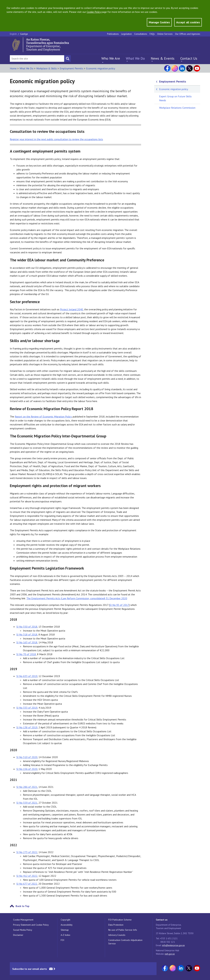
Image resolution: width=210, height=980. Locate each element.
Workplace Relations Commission (177, 108)
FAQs (152, 34)
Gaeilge (24, 34)
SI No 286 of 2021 (27, 787)
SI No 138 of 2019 (27, 727)
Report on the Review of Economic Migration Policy (43, 417)
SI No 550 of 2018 (27, 627)
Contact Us (189, 58)
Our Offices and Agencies (188, 34)
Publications (113, 34)
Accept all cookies (188, 22)
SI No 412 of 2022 (27, 876)
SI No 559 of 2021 (27, 803)
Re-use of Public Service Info (123, 930)
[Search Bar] (37, 59)
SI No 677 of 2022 (27, 884)
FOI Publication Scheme (120, 920)
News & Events (163, 58)
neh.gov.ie (170, 954)
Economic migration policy (101, 68)
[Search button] (67, 59)
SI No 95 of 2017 (119, 605)
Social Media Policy (23, 930)
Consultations (141, 34)
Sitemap (65, 930)
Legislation (126, 34)
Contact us (162, 920)
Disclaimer (18, 935)
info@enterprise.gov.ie (173, 945)
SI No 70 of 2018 (26, 654)
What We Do (135, 58)
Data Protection (116, 925)
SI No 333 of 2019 (27, 708)
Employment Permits (71, 68)
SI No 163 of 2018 (27, 642)
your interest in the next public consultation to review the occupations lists (56, 139)
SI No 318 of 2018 (27, 634)
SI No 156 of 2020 (27, 769)
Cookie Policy (94, 12)
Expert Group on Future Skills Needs (175, 98)
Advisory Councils (117, 935)
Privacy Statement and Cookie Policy (31, 925)
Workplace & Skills (47, 68)
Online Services (165, 34)
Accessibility (67, 925)
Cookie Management (23, 920)
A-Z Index (65, 935)
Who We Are (111, 58)
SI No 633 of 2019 (27, 676)
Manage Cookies (159, 22)
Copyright (65, 920)
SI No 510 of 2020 (27, 757)
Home (13, 68)
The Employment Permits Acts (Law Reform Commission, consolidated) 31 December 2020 (77, 598)
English (14, 34)
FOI (62, 940)
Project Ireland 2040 (72, 309)
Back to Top (22, 906)
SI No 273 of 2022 (27, 852)
